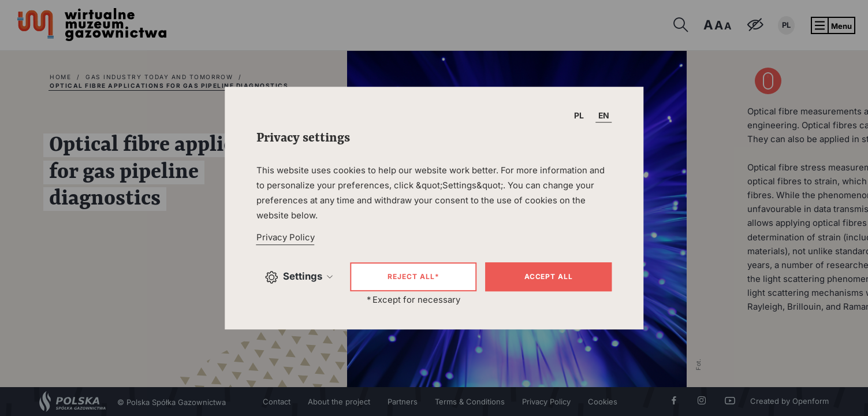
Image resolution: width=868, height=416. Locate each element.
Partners (403, 402)
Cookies (603, 402)
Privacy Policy (546, 402)
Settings (299, 277)
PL (786, 25)
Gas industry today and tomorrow (159, 77)
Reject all (413, 276)
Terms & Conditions (470, 402)
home (60, 77)
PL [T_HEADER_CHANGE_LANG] (579, 115)
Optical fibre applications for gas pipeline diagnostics (169, 86)
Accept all (549, 276)
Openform (811, 401)
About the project (339, 402)
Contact (277, 402)
